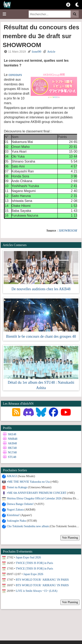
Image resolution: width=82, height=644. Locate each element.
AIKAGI (12, 476)
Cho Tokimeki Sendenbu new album (28, 526)
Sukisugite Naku (16, 521)
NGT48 (12, 452)
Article (51, 52)
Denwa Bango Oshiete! (20, 504)
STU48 (12, 457)
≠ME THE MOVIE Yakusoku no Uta (28, 482)
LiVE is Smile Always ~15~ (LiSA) (37, 591)
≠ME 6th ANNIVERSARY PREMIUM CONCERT (36, 493)
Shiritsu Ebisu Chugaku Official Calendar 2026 (34, 498)
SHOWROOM (68, 231)
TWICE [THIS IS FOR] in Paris (35, 563)
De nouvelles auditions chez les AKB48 (41, 289)
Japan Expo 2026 (33, 574)
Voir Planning (70, 537)
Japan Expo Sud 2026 (28, 557)
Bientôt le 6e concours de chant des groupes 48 (41, 336)
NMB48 (13, 439)
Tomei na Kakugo (17, 487)
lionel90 (36, 52)
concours (15, 75)
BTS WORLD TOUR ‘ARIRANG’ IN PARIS (42, 580)
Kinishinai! (13, 515)
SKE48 (12, 434)
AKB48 (12, 443)
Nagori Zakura (15, 509)
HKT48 (12, 448)
